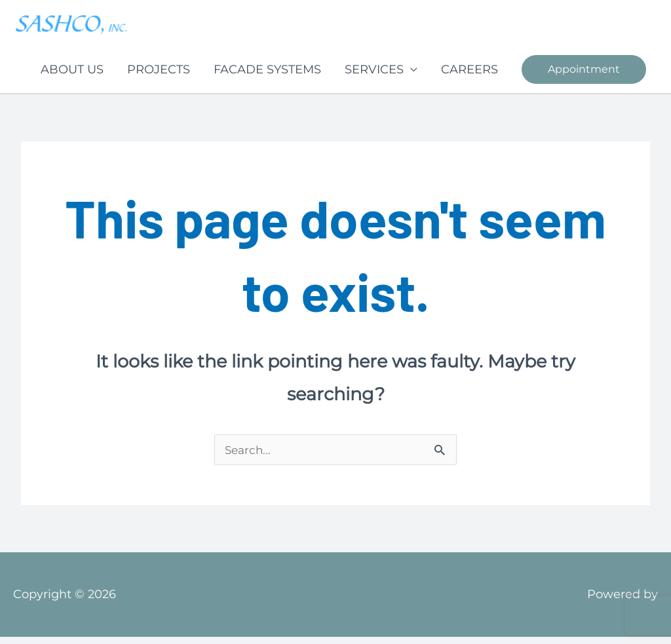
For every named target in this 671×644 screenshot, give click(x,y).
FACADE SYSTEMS (267, 76)
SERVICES (374, 76)
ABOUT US (72, 76)
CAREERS (470, 76)
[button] (584, 76)
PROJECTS (159, 76)
